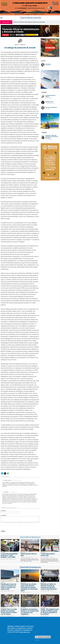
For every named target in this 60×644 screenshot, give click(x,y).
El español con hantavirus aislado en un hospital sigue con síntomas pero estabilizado (30, 612)
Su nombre (3, 511)
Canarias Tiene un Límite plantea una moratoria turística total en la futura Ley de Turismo (9, 612)
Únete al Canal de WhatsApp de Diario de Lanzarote (29, 22)
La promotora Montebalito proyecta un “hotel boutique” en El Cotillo (9, 555)
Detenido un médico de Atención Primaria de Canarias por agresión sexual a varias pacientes (49, 587)
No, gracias (37, 640)
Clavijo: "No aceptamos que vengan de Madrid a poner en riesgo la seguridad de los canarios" (50, 612)
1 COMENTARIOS (47, 616)
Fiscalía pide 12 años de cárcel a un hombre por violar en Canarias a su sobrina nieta (8, 587)
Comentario (4, 515)
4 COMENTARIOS (13, 559)
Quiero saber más (24, 632)
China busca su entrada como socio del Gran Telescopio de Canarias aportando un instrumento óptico (29, 587)
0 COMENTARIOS (30, 557)
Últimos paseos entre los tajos (29, 555)
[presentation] (11, 527)
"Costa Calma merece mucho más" (48, 555)
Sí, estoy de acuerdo (43, 637)
